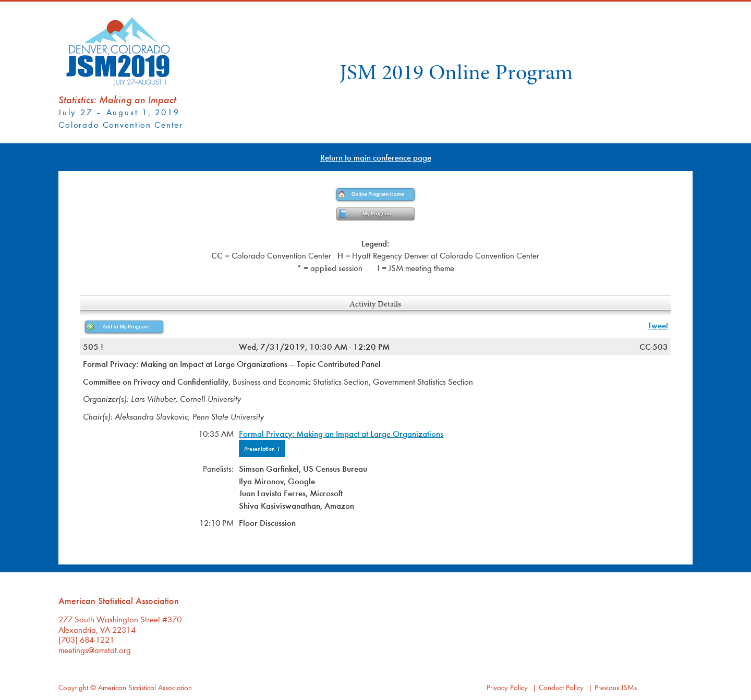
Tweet (658, 325)
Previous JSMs (616, 687)
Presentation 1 (262, 448)
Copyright (73, 687)
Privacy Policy (507, 687)
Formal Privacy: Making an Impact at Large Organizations (341, 433)
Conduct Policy (561, 687)
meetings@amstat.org (95, 650)
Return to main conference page (376, 157)
